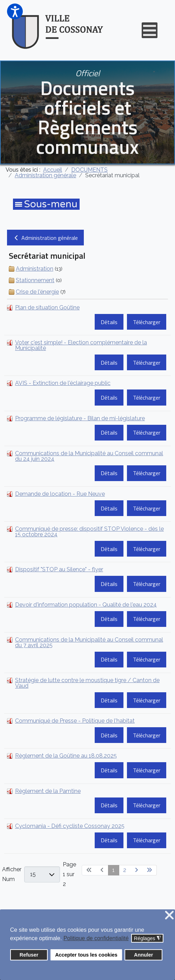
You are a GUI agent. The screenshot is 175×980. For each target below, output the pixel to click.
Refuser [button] (29, 955)
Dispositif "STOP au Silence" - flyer (59, 569)
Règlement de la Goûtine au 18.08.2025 (66, 756)
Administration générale (45, 238)
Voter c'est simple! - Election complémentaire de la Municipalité (81, 345)
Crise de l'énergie (37, 292)
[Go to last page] (150, 870)
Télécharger (147, 322)
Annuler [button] (143, 955)
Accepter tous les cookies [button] (86, 955)
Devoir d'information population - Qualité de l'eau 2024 (86, 605)
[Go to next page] (137, 870)
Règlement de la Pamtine (48, 791)
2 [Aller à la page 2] (125, 870)
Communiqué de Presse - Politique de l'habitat (75, 721)
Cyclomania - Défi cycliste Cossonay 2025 (70, 826)
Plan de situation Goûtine (47, 307)
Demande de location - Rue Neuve (60, 494)
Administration (35, 269)
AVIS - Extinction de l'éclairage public (63, 383)
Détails (109, 322)
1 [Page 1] (113, 870)
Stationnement (35, 280)
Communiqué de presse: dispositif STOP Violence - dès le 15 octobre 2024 (89, 532)
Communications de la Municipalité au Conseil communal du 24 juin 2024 (89, 456)
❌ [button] (169, 915)
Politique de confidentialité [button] (96, 938)
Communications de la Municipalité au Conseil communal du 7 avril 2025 (89, 642)
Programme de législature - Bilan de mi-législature (80, 418)
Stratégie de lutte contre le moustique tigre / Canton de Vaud (87, 683)
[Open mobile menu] (150, 30)
